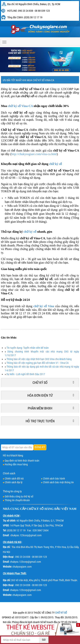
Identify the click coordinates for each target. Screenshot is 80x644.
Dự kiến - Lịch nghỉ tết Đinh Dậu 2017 (26, 374)
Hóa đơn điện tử (40, 395)
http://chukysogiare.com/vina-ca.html (34, 154)
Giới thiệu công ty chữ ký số (19, 496)
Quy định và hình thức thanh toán (22, 461)
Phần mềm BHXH (40, 408)
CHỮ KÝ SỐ (35, 509)
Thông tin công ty (12, 491)
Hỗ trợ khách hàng (13, 455)
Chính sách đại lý (14, 482)
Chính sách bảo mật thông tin (58, 482)
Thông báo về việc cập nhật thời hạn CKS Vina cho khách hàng (39, 359)
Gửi (44, 640)
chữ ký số (55, 164)
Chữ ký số (40, 383)
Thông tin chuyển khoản (17, 500)
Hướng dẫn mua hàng (16, 464)
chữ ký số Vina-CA (20, 106)
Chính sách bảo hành (54, 479)
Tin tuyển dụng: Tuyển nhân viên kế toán (28, 348)
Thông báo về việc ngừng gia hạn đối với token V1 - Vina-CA (38, 363)
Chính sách (9, 473)
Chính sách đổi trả (14, 479)
